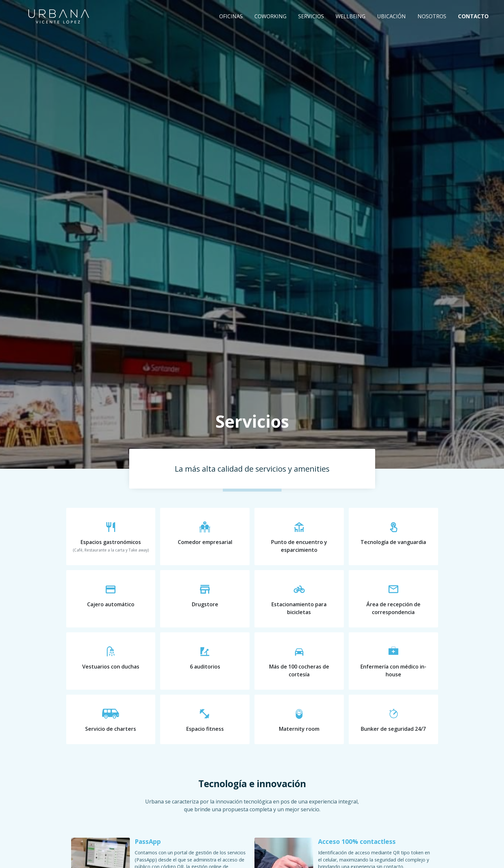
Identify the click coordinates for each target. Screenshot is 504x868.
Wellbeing (351, 16)
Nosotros (432, 16)
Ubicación (391, 16)
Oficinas (231, 16)
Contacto (473, 16)
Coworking (270, 16)
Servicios (311, 16)
